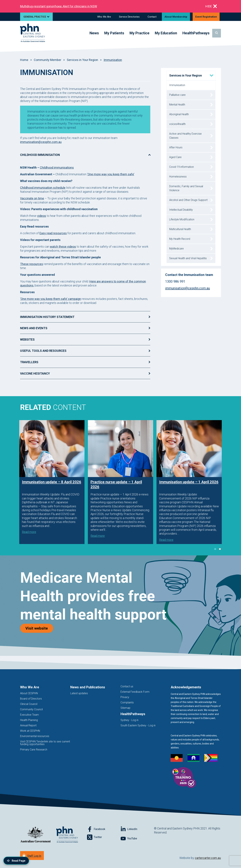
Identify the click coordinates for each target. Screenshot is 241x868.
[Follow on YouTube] (137, 839)
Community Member (48, 60)
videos (42, 216)
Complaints (127, 702)
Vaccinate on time (32, 198)
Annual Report (28, 725)
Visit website (39, 628)
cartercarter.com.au (208, 858)
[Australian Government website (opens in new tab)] (35, 835)
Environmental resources (35, 736)
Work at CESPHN (30, 731)
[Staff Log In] (32, 856)
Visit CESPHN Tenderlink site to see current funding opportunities (45, 743)
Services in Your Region (82, 60)
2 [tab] (220, 549)
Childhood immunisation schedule (43, 188)
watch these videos (63, 247)
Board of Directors (31, 699)
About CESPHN (29, 693)
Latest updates (79, 693)
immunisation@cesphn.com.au (41, 142)
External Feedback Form (135, 692)
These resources (32, 264)
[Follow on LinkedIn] (137, 829)
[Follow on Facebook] (104, 829)
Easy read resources (53, 233)
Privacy (125, 697)
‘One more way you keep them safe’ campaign (51, 299)
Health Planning (29, 720)
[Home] (33, 33)
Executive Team (29, 715)
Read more (29, 532)
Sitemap (125, 708)
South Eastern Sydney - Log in (138, 725)
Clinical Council (29, 704)
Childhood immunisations (57, 168)
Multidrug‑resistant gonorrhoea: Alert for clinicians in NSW (59, 6)
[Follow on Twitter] (104, 837)
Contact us (127, 686)
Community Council (31, 709)
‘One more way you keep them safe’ (111, 174)
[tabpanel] (52, 482)
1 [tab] (215, 549)
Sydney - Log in (129, 720)
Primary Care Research (34, 750)
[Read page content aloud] (16, 861)
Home (24, 60)
